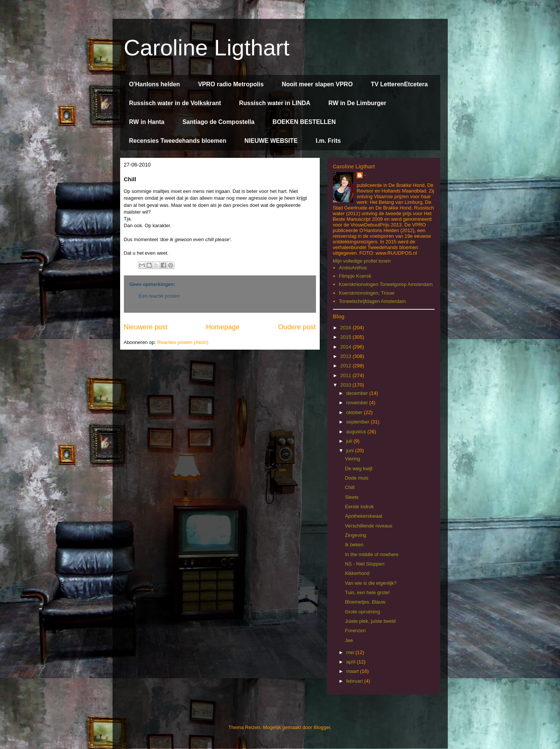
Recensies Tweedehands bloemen (178, 141)
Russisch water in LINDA (275, 103)
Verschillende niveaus (369, 526)
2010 (347, 385)
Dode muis (357, 478)
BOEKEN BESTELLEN (304, 122)
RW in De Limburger (357, 103)
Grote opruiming (362, 612)
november (358, 403)
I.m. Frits (328, 141)
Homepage (223, 327)
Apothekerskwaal (364, 516)
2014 (347, 347)
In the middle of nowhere (372, 554)
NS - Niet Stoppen (365, 564)
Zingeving (356, 535)
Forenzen (355, 631)
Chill (350, 487)
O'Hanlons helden (155, 84)
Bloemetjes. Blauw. (366, 602)
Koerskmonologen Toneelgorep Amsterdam (386, 284)
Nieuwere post (146, 327)
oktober (355, 412)
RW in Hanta (147, 122)
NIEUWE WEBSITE (271, 141)
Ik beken (354, 545)
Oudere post (297, 327)
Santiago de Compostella (218, 122)
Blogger (322, 727)
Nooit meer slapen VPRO (317, 84)
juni (351, 450)
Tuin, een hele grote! (367, 592)
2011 (347, 375)
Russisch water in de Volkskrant (175, 103)
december (358, 393)
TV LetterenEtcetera (399, 84)
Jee (349, 640)
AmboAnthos (353, 268)
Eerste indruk (359, 507)
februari (355, 681)
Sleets (352, 497)
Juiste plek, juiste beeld (370, 621)
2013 (347, 356)
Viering (352, 459)
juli (350, 441)
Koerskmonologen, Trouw (367, 293)
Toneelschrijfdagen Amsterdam (372, 301)
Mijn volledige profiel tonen (362, 261)
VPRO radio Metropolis (231, 84)
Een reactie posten (159, 296)
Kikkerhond (357, 573)
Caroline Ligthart (207, 48)
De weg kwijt (359, 469)
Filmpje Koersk (355, 276)
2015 (347, 337)
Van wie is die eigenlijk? (371, 583)
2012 (347, 366)
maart (353, 671)
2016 (347, 328)
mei (351, 652)
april (351, 662)
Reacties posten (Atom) (183, 342)
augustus (357, 432)
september (358, 422)
